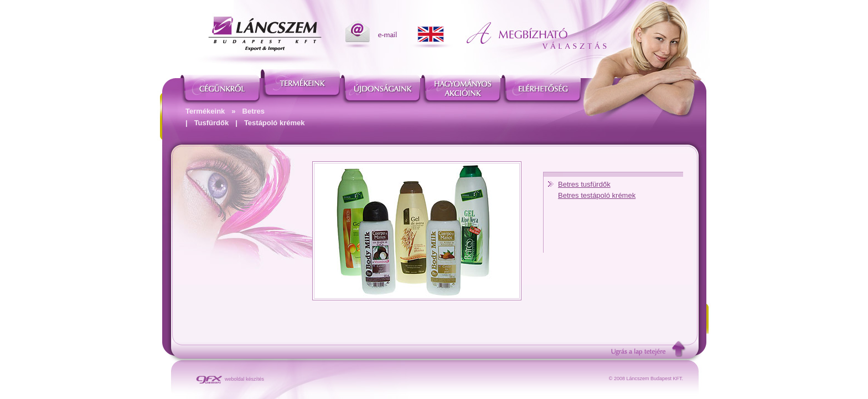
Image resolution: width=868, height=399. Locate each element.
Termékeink (205, 111)
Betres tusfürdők (584, 184)
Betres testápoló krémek (597, 195)
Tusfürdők (212, 123)
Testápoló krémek (275, 123)
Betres (254, 111)
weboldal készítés (230, 379)
